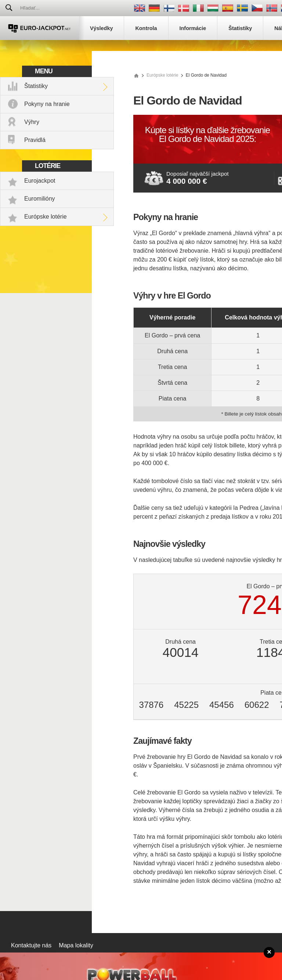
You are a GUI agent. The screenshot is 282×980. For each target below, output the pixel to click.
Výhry (32, 122)
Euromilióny (40, 199)
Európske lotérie (46, 217)
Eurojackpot (40, 181)
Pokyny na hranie (47, 104)
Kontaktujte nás (31, 945)
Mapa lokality (76, 945)
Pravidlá (35, 140)
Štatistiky (36, 86)
